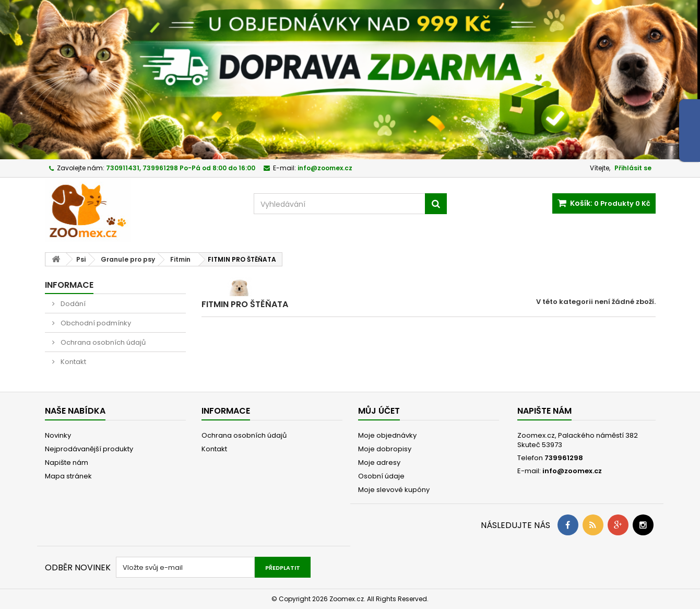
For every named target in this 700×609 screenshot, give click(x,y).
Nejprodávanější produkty (89, 449)
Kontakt (73, 362)
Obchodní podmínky (95, 323)
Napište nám (67, 462)
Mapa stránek (68, 476)
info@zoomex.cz (572, 471)
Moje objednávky (387, 435)
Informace (69, 285)
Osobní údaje (381, 476)
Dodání (72, 304)
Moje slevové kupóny (394, 490)
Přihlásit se (633, 168)
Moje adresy (379, 462)
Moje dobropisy (385, 449)
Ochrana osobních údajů (102, 342)
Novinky (58, 435)
